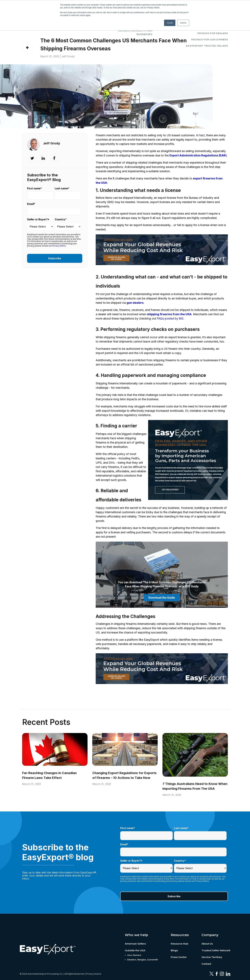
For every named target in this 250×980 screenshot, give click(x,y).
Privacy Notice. (59, 246)
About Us (207, 944)
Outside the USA (135, 950)
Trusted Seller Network (216, 950)
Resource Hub (179, 944)
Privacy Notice (94, 974)
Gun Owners (134, 955)
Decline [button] (183, 23)
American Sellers (135, 944)
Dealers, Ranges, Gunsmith (143, 960)
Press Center (179, 957)
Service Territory (212, 957)
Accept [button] (170, 23)
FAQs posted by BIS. (171, 318)
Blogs (174, 950)
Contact (206, 964)
